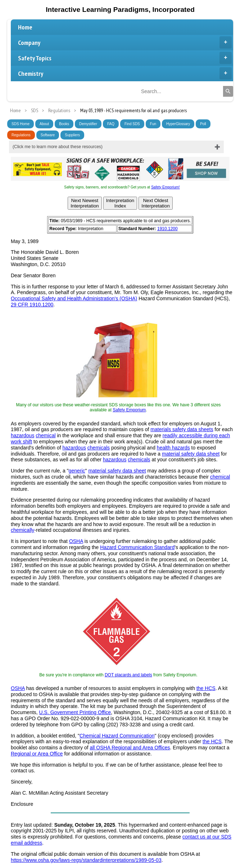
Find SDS (132, 124)
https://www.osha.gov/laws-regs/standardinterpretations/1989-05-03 (86, 860)
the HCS (206, 688)
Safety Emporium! (165, 187)
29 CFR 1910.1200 (32, 305)
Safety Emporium (129, 410)
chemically (22, 530)
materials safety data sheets (182, 429)
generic (77, 471)
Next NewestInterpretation (85, 203)
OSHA (76, 541)
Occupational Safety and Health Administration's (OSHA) (74, 298)
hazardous (22, 435)
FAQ (111, 124)
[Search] (228, 91)
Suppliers (72, 135)
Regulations (21, 135)
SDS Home (21, 124)
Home (25, 27)
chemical (46, 435)
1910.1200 (167, 229)
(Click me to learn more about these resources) (58, 147)
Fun (153, 124)
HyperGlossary (178, 124)
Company (125, 42)
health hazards (173, 448)
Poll (203, 124)
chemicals (99, 448)
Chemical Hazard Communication (117, 736)
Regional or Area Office (37, 754)
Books (64, 124)
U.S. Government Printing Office (75, 712)
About (44, 124)
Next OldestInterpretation (156, 203)
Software (48, 135)
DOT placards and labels (128, 675)
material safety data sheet (191, 454)
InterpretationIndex (120, 203)
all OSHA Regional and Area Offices (130, 748)
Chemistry (125, 73)
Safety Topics (125, 58)
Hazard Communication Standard (137, 547)
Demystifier (88, 124)
